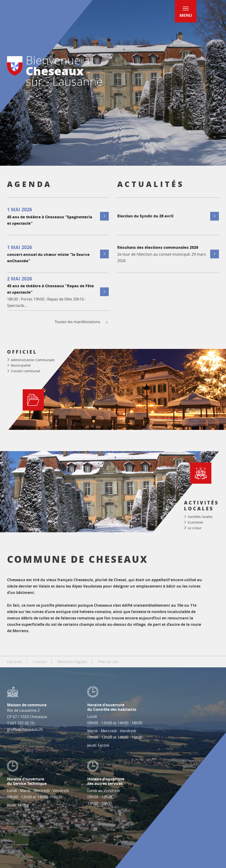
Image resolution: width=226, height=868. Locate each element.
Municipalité (21, 365)
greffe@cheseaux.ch (25, 729)
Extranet (15, 662)
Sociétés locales (200, 517)
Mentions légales (72, 662)
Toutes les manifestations (82, 322)
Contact (40, 662)
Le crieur (195, 528)
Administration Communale (33, 360)
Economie (195, 522)
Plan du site (108, 662)
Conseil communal (25, 371)
